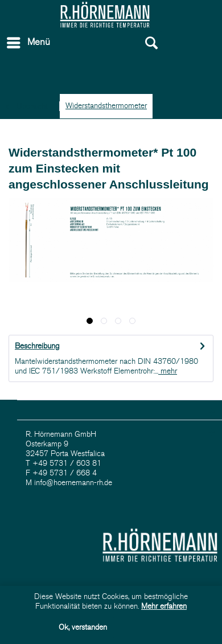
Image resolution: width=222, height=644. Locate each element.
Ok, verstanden (83, 627)
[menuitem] (56, 43)
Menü (28, 41)
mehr (168, 371)
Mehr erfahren (164, 606)
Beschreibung (37, 346)
